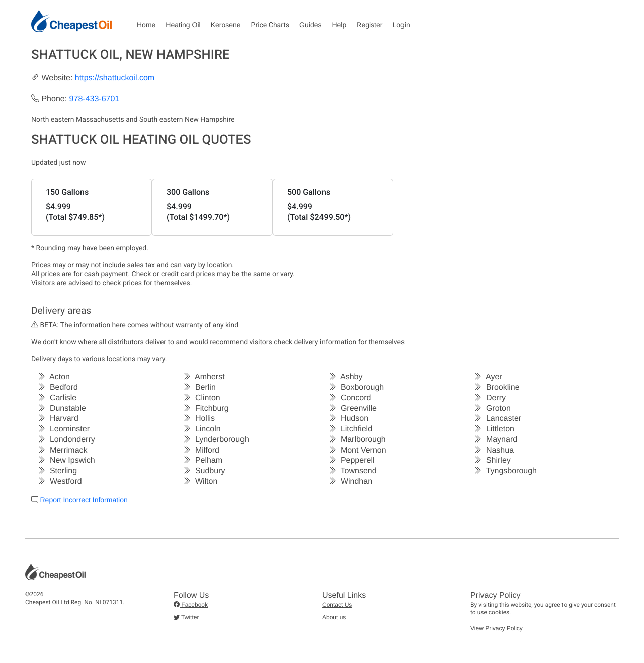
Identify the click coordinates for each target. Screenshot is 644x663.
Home (146, 25)
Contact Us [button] (337, 605)
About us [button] (334, 617)
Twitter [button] (186, 617)
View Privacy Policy (497, 628)
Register (369, 25)
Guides (310, 25)
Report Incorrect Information (84, 500)
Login (401, 25)
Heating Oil (183, 25)
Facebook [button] (191, 605)
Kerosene (226, 25)
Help (339, 25)
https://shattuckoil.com (115, 78)
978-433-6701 (95, 99)
